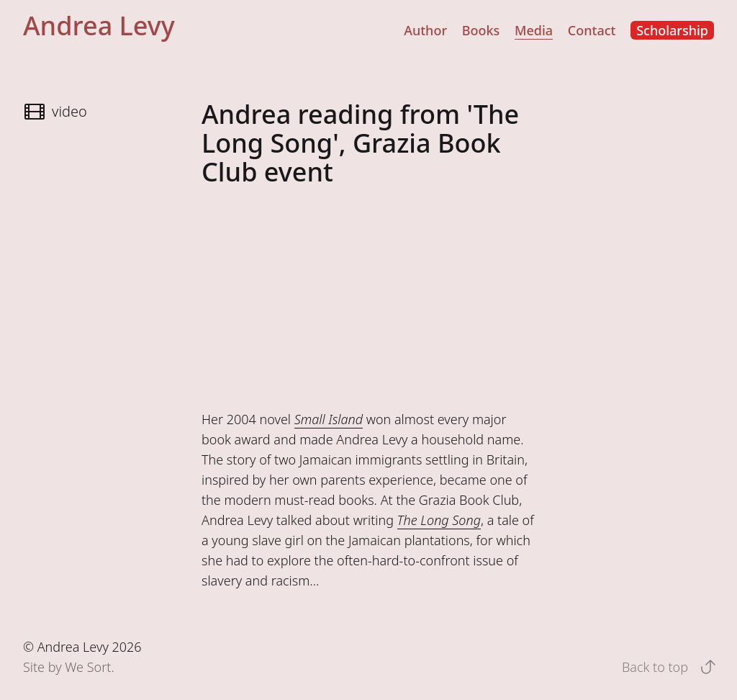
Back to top (666, 667)
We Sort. (90, 667)
